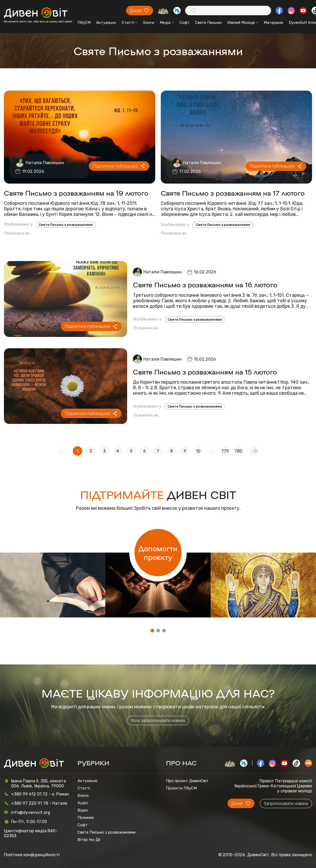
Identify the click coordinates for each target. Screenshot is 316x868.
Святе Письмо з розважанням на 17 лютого (233, 193)
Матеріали (273, 23)
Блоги (149, 23)
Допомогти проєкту (158, 553)
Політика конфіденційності (32, 855)
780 (238, 451)
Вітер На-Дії (89, 840)
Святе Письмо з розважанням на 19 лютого (76, 193)
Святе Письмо (208, 23)
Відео (83, 810)
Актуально (106, 23)
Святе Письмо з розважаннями (66, 225)
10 (198, 451)
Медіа (167, 23)
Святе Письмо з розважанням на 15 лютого (205, 371)
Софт (185, 23)
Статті (130, 23)
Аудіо (83, 803)
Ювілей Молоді (243, 23)
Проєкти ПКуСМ (181, 788)
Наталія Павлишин (45, 163)
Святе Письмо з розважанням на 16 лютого (205, 284)
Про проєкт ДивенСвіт (187, 781)
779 (225, 451)
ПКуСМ (84, 23)
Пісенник (86, 818)
